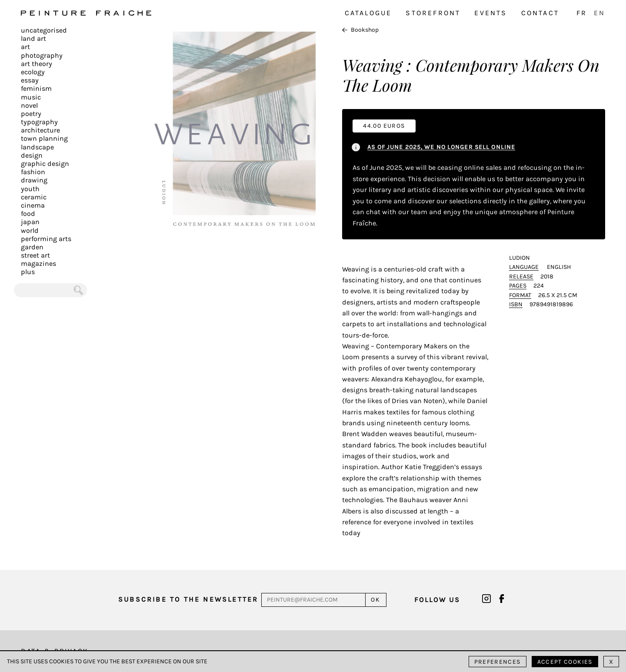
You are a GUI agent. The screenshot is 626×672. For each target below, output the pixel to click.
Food (28, 214)
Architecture (40, 130)
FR (582, 13)
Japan (30, 222)
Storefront (433, 13)
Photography (42, 55)
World (30, 230)
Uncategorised (44, 30)
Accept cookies (565, 662)
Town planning (44, 138)
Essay (30, 80)
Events (491, 13)
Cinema (33, 205)
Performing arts (46, 239)
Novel (29, 105)
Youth (30, 189)
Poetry (31, 114)
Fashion (33, 172)
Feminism (36, 88)
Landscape (37, 147)
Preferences (498, 662)
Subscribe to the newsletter (188, 599)
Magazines (38, 263)
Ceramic (34, 197)
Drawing (34, 180)
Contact (540, 13)
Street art (35, 255)
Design (32, 155)
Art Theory (37, 64)
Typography (39, 122)
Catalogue (368, 13)
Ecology (33, 72)
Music (31, 97)
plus (28, 272)
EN (599, 13)
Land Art (33, 38)
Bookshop (360, 30)
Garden (32, 247)
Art (25, 47)
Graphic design (45, 164)
